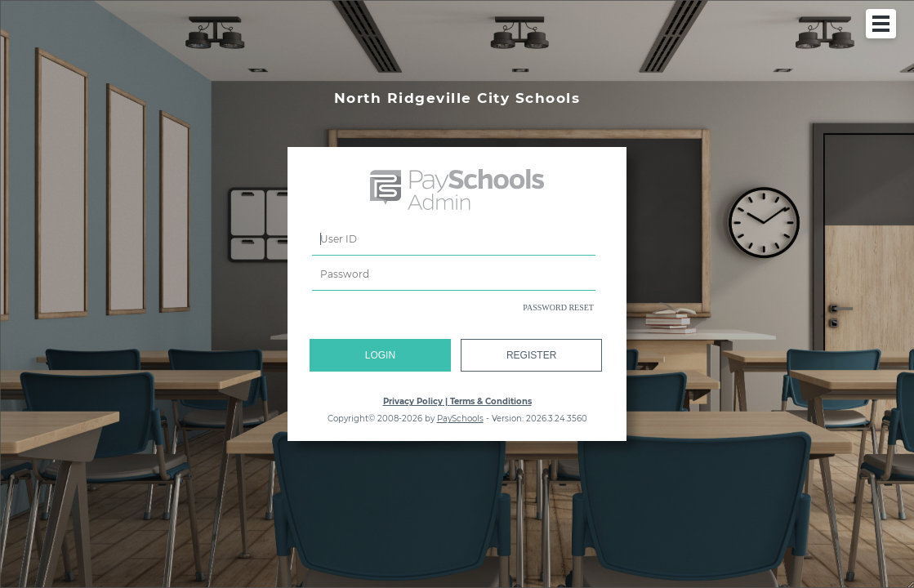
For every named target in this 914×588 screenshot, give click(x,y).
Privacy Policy (413, 401)
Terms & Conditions (491, 401)
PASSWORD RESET (558, 307)
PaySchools (460, 419)
